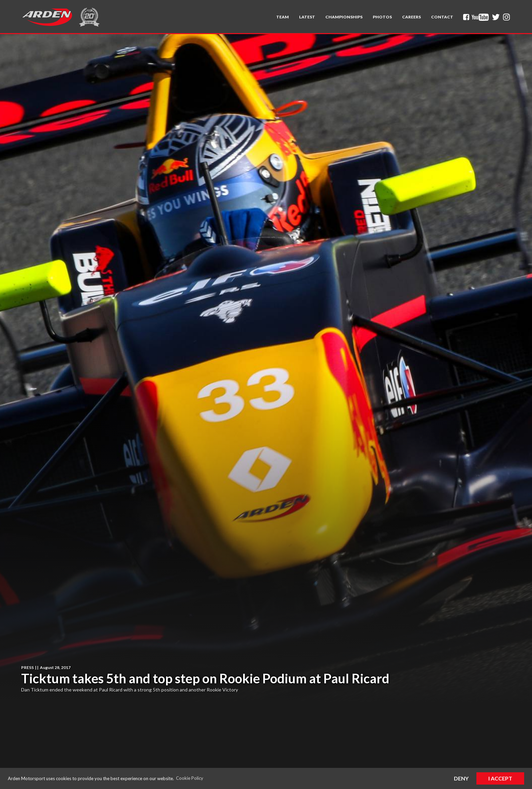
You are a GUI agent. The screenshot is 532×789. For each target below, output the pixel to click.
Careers (411, 17)
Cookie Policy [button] (190, 778)
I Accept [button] (500, 778)
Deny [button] (461, 778)
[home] (47, 17)
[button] (283, 17)
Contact (442, 17)
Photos (382, 17)
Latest (307, 17)
